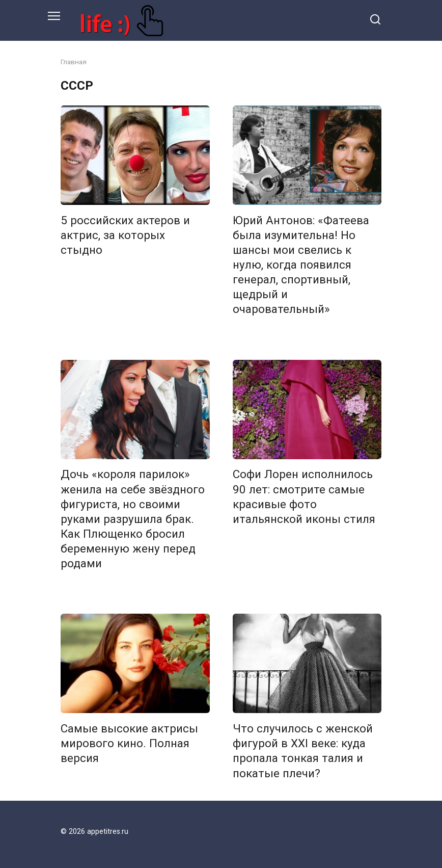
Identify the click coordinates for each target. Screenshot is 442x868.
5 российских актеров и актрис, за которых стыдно (125, 235)
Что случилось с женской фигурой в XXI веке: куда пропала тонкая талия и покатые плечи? (303, 751)
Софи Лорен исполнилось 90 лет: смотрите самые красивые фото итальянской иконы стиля (304, 497)
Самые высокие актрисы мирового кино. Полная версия (129, 743)
